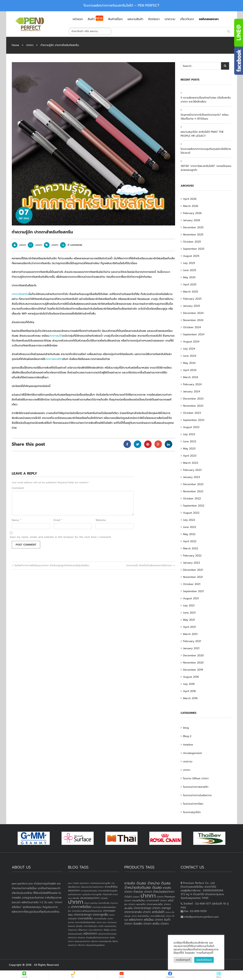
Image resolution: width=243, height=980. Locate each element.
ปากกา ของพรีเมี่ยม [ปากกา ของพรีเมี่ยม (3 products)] (135, 900)
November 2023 (193, 406)
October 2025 (192, 242)
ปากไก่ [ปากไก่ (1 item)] (101, 926)
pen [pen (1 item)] (70, 883)
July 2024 (189, 349)
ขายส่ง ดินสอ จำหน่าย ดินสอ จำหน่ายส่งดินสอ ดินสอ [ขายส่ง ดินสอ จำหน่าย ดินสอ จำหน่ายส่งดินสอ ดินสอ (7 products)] (148, 885)
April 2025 (190, 285)
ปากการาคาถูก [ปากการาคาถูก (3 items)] (83, 915)
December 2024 (193, 313)
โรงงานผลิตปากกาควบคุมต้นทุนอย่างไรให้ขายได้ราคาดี (206, 151)
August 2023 (191, 427)
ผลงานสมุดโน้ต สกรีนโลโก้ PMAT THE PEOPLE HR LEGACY (202, 134)
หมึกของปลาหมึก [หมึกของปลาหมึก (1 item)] (75, 934)
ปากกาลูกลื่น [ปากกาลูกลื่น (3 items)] (100, 915)
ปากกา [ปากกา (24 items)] (76, 902)
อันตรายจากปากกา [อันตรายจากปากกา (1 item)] (82, 941)
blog (186, 728)
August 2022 (191, 513)
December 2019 (193, 670)
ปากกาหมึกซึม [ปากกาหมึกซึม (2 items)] (85, 919)
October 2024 (192, 327)
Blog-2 (187, 736)
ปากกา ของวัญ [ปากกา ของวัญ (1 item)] (91, 903)
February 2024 (192, 384)
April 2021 (190, 627)
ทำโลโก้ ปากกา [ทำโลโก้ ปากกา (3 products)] (132, 897)
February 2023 (192, 470)
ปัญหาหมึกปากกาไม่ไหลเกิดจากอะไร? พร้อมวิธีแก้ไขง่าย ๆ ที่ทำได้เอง (205, 117)
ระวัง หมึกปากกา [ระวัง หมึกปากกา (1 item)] (96, 930)
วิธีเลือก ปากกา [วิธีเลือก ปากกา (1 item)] (110, 930)
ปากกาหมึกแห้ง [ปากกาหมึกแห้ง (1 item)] (100, 919)
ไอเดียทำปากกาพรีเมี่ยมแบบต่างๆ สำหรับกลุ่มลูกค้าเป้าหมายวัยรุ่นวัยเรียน (51, 565)
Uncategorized (192, 753)
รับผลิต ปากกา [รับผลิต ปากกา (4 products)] (143, 924)
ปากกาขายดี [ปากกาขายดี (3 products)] (153, 900)
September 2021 (193, 591)
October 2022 (192, 499)
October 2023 (192, 413)
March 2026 (191, 206)
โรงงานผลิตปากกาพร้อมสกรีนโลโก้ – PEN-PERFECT (121, 5)
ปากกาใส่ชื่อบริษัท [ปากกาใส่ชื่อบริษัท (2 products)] (158, 916)
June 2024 (190, 356)
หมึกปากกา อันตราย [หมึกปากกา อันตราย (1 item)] (77, 938)
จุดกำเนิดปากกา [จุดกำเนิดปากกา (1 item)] (75, 894)
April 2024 (190, 370)
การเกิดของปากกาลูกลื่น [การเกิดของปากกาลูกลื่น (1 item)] (100, 883)
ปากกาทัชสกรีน (20, 294)
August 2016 (191, 677)
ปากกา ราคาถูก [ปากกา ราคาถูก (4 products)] (162, 908)
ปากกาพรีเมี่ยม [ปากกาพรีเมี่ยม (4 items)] (81, 907)
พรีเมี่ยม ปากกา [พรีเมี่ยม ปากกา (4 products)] (153, 920)
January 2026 (192, 220)
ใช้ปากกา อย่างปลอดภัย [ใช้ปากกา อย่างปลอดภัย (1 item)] (101, 941)
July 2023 (189, 434)
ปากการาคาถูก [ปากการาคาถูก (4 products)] (143, 908)
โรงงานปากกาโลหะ (193, 804)
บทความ (188, 762)
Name (17, 520)
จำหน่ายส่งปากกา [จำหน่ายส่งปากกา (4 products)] (164, 892)
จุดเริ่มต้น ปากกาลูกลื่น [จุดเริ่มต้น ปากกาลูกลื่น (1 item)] (92, 894)
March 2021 (190, 634)
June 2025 (190, 270)
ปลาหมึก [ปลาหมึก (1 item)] (104, 898)
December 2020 (193, 655)
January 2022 (192, 563)
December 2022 (193, 484)
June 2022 (190, 527)
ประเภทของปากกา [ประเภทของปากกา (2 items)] (90, 898)
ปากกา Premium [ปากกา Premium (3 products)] (166, 897)
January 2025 (192, 306)
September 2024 (194, 334)
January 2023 (192, 477)
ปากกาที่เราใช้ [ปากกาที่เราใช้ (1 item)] (104, 903)
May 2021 (189, 620)
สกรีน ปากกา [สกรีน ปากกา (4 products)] (160, 924)
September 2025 (194, 249)
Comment (18, 488)
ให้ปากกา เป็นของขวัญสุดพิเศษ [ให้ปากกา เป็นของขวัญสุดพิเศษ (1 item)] (91, 945)
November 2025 (193, 235)
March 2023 (191, 463)
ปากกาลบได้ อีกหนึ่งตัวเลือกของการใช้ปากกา (150, 565)
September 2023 (194, 420)
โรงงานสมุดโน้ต (192, 812)
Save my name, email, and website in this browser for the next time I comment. (61, 537)
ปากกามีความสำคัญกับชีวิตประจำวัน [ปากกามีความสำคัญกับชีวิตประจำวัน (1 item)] (87, 911)
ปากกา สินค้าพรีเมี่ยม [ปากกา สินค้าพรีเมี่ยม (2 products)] (140, 916)
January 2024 (192, 392)
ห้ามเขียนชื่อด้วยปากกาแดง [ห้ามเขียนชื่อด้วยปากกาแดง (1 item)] (97, 938)
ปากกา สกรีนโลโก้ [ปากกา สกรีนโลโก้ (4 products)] (154, 912)
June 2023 (190, 441)
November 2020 (193, 663)
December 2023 (193, 399)
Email (58, 520)
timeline (188, 745)
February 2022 (192, 556)
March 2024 (191, 377)
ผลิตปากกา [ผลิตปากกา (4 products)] (136, 920)
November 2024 (193, 320)
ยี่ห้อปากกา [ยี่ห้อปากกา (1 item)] (83, 930)
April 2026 (190, 199)
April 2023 (190, 456)
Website (101, 520)
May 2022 (189, 534)
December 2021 (193, 570)
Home (15, 45)
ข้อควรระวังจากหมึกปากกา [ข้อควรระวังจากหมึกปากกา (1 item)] (93, 887)
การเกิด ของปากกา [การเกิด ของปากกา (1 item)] (81, 883)
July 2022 (189, 520)
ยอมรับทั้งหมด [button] (204, 960)
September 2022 (194, 506)
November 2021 (193, 577)
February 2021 (192, 641)
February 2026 (192, 213)
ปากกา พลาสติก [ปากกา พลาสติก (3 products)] (137, 904)
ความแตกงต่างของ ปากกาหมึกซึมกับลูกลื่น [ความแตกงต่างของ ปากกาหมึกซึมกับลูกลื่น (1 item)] (99, 891)
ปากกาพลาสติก (54, 359)
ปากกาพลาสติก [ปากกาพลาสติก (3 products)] (155, 904)
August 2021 (191, 598)
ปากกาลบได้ (56, 336)
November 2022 (193, 491)
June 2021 (189, 613)
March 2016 (190, 698)
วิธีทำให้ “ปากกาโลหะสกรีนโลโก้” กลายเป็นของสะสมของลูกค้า (206, 168)
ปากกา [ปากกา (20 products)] (148, 896)
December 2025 (193, 227)
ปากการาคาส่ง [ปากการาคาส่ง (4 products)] (133, 912)
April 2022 (190, 541)
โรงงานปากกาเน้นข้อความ (197, 795)
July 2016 (189, 684)
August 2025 (191, 256)
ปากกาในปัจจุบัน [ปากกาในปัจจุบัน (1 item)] (90, 926)
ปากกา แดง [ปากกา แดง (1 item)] (101, 922)
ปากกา (30, 45)
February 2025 (192, 299)
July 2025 (189, 263)
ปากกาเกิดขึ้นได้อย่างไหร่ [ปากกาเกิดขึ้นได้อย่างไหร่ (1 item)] (85, 922)
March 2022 (191, 548)
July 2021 (189, 606)
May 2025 (189, 277)
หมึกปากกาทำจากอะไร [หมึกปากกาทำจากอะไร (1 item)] (107, 934)
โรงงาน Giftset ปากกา (196, 778)
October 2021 (192, 584)
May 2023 (189, 449)
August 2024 (191, 342)
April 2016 (190, 691)
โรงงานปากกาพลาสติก (196, 787)
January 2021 (191, 648)
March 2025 (191, 292)
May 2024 (189, 363)
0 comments (71, 245)
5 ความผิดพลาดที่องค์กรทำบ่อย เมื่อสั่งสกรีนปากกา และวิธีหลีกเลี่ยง (206, 100)
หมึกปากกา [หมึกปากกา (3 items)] (90, 934)
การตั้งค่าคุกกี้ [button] (183, 960)
